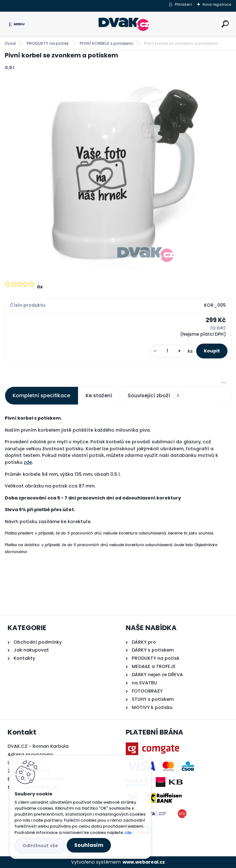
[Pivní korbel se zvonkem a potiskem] (118, 175)
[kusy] (167, 351)
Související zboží (155, 396)
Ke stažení (99, 396)
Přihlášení (183, 4)
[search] (225, 24)
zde (28, 462)
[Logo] (124, 24)
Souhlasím (89, 845)
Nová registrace (217, 4)
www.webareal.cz (144, 862)
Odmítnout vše (40, 846)
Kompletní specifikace (41, 396)
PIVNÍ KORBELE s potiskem (106, 43)
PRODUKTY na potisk (48, 43)
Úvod (10, 43)
